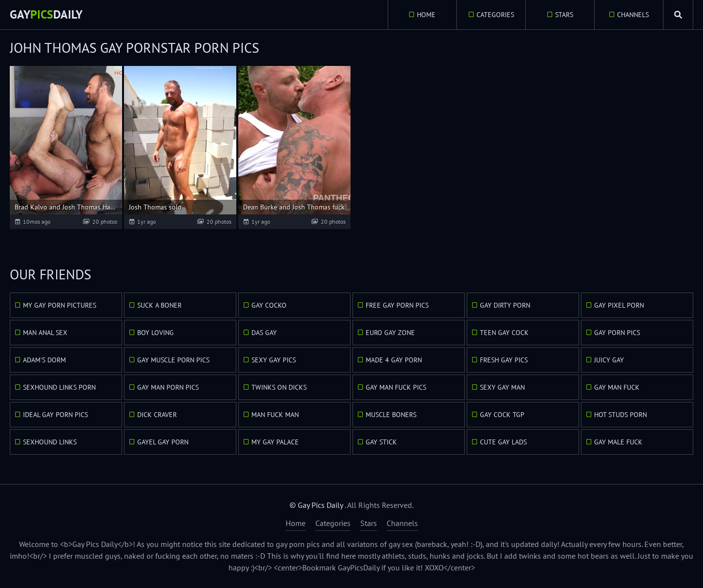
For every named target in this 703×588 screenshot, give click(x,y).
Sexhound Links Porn (59, 387)
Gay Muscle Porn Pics (173, 360)
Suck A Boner (159, 305)
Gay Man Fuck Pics (396, 387)
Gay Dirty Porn (505, 305)
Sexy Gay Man (502, 387)
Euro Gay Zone (390, 333)
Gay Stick (381, 442)
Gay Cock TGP (502, 415)
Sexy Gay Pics (274, 360)
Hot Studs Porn (620, 415)
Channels (633, 15)
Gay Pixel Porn (619, 305)
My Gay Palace (275, 442)
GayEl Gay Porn (163, 442)
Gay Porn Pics (617, 333)
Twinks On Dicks (279, 387)
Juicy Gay (609, 360)
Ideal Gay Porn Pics (55, 415)
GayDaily (46, 14)
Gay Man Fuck (617, 387)
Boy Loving (155, 333)
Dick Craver (157, 415)
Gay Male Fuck (618, 442)
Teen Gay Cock (504, 333)
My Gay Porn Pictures (60, 305)
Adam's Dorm (44, 360)
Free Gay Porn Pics (397, 305)
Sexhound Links (50, 442)
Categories (495, 15)
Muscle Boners (391, 415)
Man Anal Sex (45, 333)
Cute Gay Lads (503, 442)
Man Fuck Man (275, 415)
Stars (564, 15)
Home (426, 15)
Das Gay (264, 333)
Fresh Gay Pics (504, 360)
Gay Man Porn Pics (168, 387)
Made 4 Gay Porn (394, 360)
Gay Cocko (269, 305)
